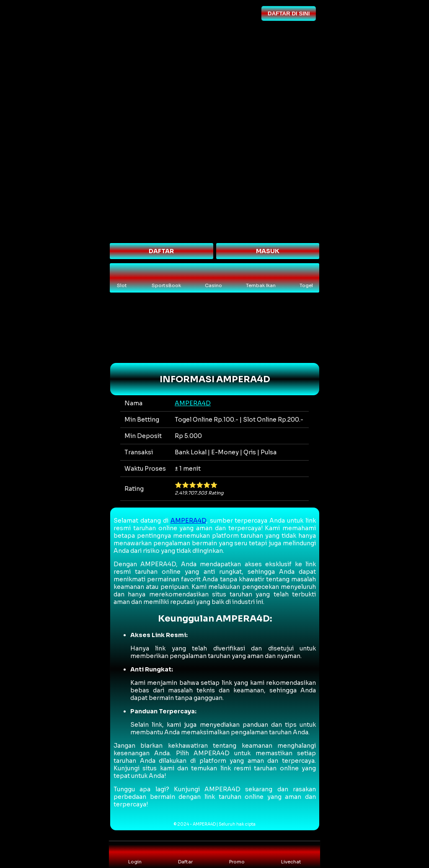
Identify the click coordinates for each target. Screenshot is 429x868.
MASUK (268, 251)
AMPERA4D (193, 403)
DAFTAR (161, 251)
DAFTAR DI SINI (288, 13)
